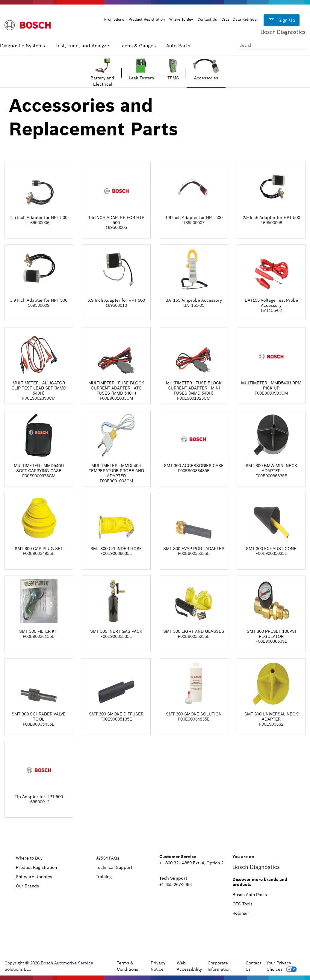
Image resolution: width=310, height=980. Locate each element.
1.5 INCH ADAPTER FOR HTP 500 (116, 220)
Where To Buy (181, 19)
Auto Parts (178, 46)
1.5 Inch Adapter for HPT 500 (39, 218)
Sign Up (282, 20)
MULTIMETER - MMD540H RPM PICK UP (271, 385)
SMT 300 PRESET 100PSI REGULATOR (271, 634)
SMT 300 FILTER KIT (39, 631)
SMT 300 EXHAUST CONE (271, 549)
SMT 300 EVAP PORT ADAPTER (194, 549)
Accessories (206, 78)
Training (104, 877)
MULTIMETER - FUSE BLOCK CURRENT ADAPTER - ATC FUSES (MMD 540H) (116, 388)
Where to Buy (29, 858)
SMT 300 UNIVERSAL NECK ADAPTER (271, 716)
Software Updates (34, 877)
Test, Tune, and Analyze (82, 46)
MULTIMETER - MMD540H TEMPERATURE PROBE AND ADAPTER (116, 471)
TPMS (173, 78)
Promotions (114, 19)
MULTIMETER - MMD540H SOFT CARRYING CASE (39, 468)
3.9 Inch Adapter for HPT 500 (39, 300)
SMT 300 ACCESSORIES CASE (194, 466)
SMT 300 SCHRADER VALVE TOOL (39, 716)
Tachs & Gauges (138, 46)
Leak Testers (141, 78)
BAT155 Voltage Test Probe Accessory (271, 303)
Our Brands (27, 886)
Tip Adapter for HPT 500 (39, 797)
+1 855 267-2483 (176, 884)
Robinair (241, 913)
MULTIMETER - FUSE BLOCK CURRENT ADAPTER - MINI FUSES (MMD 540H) (194, 388)
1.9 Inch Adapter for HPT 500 (194, 218)
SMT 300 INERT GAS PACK (116, 631)
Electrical (103, 84)
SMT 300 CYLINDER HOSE (116, 549)
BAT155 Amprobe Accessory (194, 300)
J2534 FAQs (108, 858)
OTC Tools (242, 904)
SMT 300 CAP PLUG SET (39, 549)
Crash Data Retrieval (239, 19)
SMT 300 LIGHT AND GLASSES (194, 631)
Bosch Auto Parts (250, 895)
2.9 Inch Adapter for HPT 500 (271, 218)
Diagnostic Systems (22, 46)
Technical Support (114, 867)
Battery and (103, 78)
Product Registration (147, 19)
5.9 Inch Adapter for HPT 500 (116, 300)
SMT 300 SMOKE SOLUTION (194, 714)
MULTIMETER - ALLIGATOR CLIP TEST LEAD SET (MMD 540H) (39, 388)
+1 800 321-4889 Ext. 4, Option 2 (191, 863)
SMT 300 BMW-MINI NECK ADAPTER (271, 468)
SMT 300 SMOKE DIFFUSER (116, 714)
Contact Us (207, 19)
